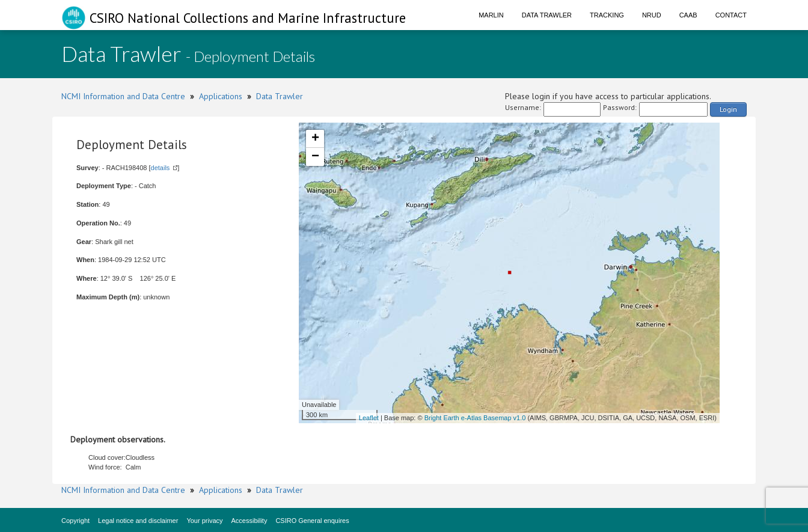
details (161, 168)
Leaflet (369, 418)
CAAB (688, 15)
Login (728, 109)
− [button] (315, 157)
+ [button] (315, 139)
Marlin (491, 15)
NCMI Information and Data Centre (123, 96)
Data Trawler (547, 15)
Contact (731, 15)
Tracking (607, 15)
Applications (221, 96)
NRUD (652, 15)
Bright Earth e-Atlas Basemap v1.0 (475, 418)
